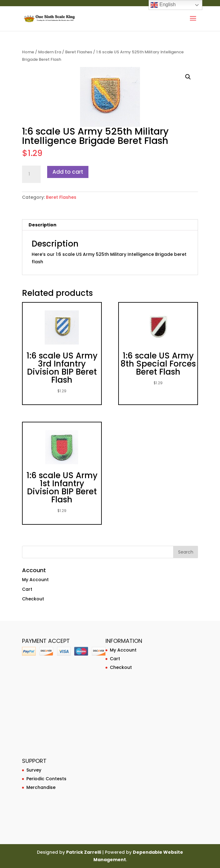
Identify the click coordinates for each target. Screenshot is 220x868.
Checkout (33, 599)
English (163, 5)
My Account (35, 580)
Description (43, 225)
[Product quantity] (31, 174)
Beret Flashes (79, 52)
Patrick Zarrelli (84, 852)
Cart (27, 589)
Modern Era (50, 52)
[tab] (110, 225)
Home (28, 52)
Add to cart (68, 172)
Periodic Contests (46, 779)
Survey (34, 770)
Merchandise (41, 787)
